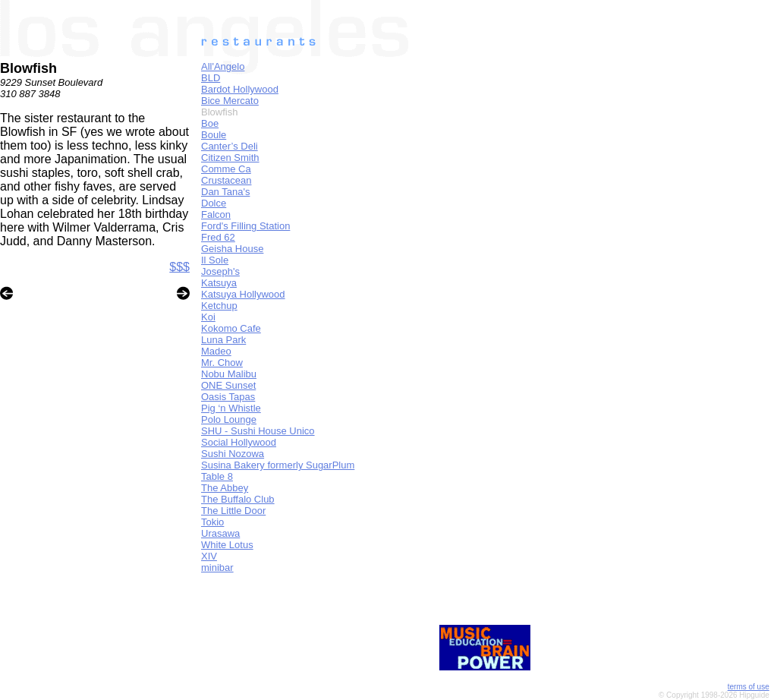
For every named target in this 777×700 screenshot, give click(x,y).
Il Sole (215, 260)
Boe (210, 123)
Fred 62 (218, 237)
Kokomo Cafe (231, 328)
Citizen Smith (230, 158)
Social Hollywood (239, 442)
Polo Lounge (229, 419)
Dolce (214, 203)
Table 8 (217, 476)
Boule (214, 135)
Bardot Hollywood (240, 89)
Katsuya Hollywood (243, 294)
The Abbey (225, 488)
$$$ (179, 267)
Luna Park (223, 340)
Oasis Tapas (228, 397)
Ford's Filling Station (245, 226)
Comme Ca (226, 169)
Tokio (212, 522)
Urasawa (220, 533)
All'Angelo (223, 66)
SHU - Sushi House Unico (258, 431)
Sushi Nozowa (233, 454)
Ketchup (219, 306)
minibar (217, 568)
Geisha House (232, 249)
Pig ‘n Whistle (231, 408)
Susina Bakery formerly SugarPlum (278, 465)
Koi (208, 317)
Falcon (216, 214)
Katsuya (219, 283)
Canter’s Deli (230, 146)
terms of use (749, 687)
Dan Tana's (225, 192)
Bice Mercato (230, 101)
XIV (209, 556)
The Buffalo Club (238, 499)
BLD (211, 78)
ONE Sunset (228, 385)
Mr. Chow (222, 363)
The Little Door (233, 511)
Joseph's (220, 271)
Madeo (216, 351)
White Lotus (227, 545)
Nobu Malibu (229, 374)
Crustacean (226, 180)
